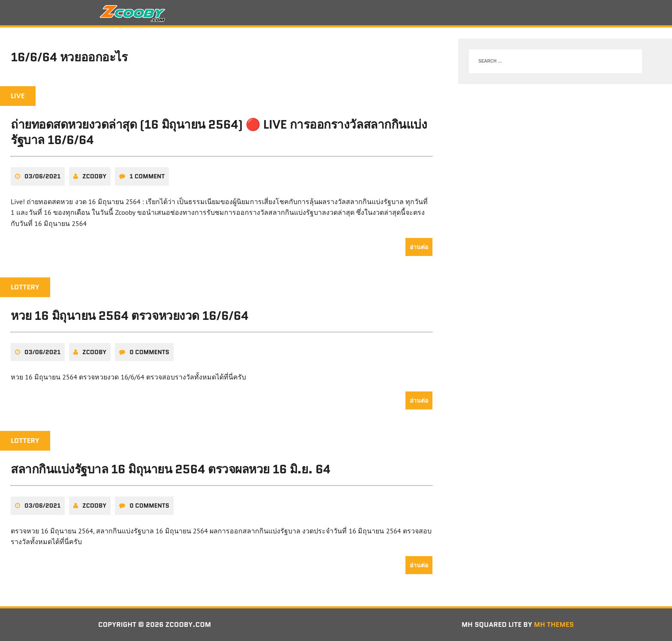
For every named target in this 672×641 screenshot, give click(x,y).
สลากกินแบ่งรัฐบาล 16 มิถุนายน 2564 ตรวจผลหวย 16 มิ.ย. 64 (171, 469)
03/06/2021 (42, 176)
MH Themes (554, 624)
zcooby (94, 176)
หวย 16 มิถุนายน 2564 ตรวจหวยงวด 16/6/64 (130, 316)
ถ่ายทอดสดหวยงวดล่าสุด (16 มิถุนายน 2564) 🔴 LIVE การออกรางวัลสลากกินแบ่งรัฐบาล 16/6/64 (219, 132)
